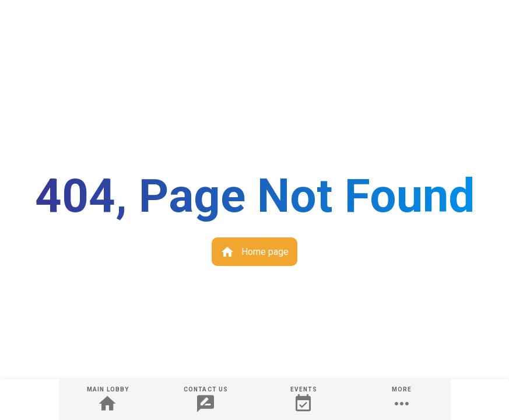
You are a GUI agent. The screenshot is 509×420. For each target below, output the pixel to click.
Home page (255, 252)
